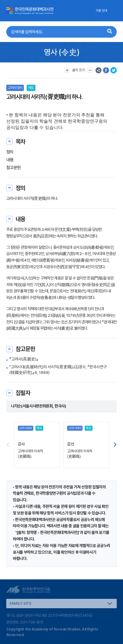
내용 (10, 160)
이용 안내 (102, 11)
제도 (31, 88)
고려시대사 (15, 88)
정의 (10, 152)
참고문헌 (13, 168)
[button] (115, 445)
